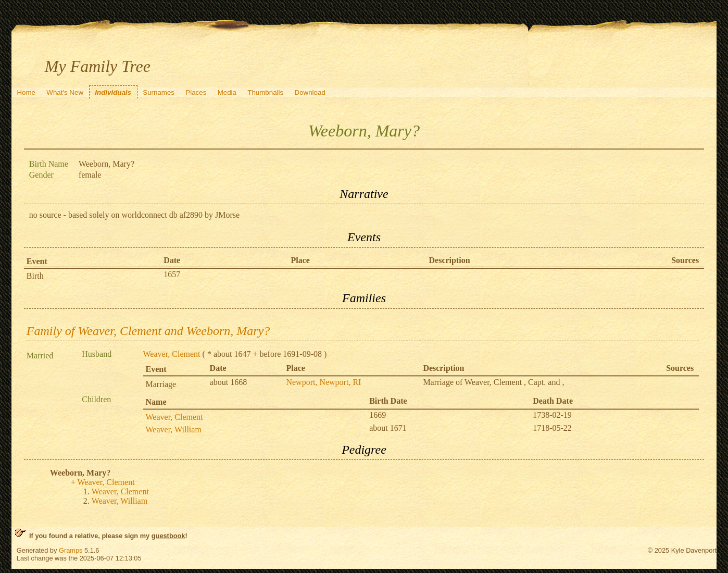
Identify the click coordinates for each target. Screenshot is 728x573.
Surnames (159, 92)
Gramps (71, 550)
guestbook (168, 536)
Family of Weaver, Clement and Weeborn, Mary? (148, 331)
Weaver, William (174, 429)
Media (227, 92)
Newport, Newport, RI (323, 382)
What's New (65, 92)
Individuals (113, 92)
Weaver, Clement (172, 354)
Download (310, 92)
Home (26, 92)
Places (196, 92)
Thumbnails (265, 92)
